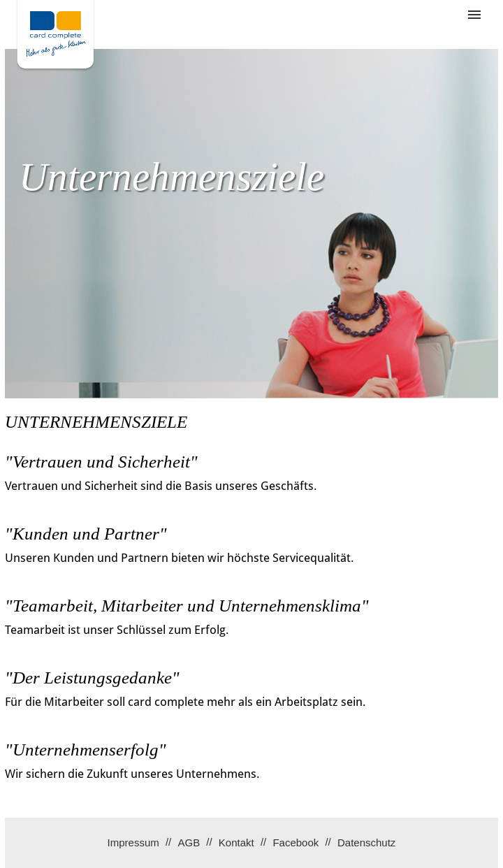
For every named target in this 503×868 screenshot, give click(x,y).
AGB (189, 842)
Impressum (133, 842)
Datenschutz (366, 842)
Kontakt (236, 842)
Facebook (296, 842)
